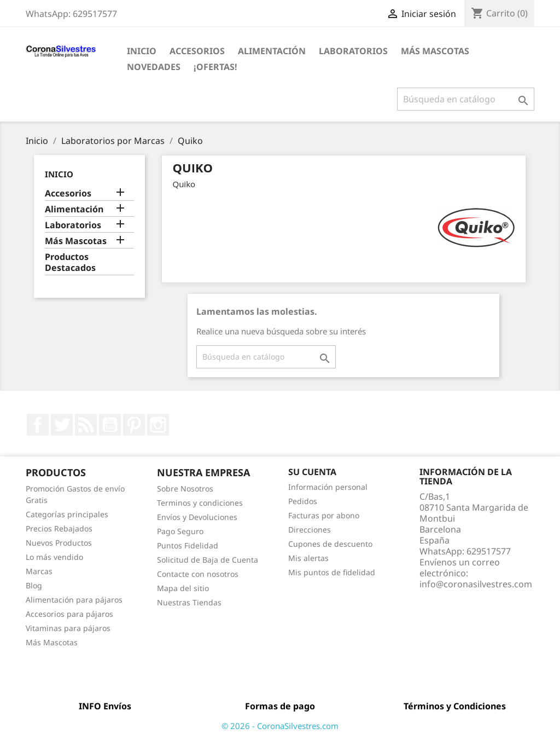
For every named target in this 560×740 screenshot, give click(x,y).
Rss (86, 425)
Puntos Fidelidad (188, 545)
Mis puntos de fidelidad (332, 572)
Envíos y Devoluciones (197, 517)
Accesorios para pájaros (69, 614)
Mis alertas (308, 558)
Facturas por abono (324, 515)
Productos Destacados (70, 262)
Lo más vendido (54, 557)
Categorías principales (67, 514)
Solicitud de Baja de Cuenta (208, 560)
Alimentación (272, 51)
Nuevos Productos (59, 543)
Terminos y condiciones (200, 503)
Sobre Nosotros (185, 488)
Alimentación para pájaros (74, 600)
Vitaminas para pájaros (68, 628)
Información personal (328, 487)
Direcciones (310, 530)
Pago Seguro (180, 531)
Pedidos (303, 501)
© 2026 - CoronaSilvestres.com (280, 726)
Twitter (62, 425)
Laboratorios (353, 51)
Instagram (158, 425)
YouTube (110, 425)
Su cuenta (312, 472)
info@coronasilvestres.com (476, 584)
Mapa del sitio (183, 588)
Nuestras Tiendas (189, 602)
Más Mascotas (435, 51)
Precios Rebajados (59, 528)
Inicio (142, 51)
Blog (34, 585)
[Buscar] (466, 99)
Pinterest (134, 425)
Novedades (154, 67)
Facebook (38, 425)
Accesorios (197, 51)
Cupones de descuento (330, 544)
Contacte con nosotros (198, 574)
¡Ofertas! (215, 67)
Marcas (39, 571)
